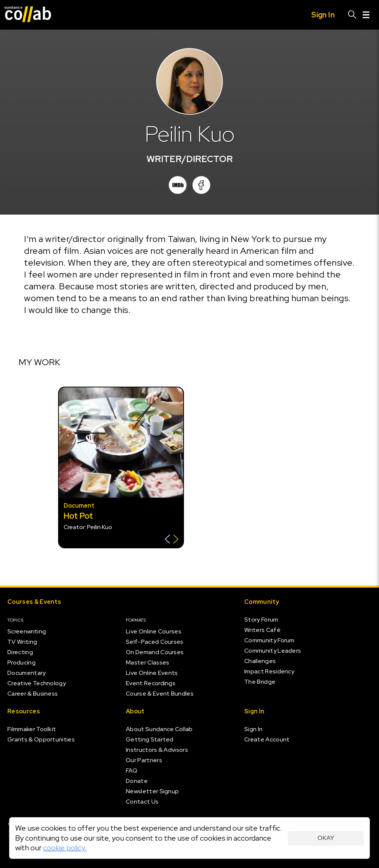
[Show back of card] (172, 540)
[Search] (352, 15)
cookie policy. (65, 848)
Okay (326, 838)
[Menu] (366, 15)
